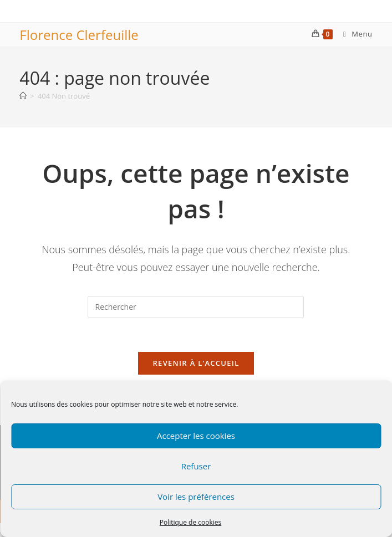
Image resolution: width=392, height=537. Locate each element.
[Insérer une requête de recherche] (196, 307)
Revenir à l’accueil (196, 363)
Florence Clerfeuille (79, 35)
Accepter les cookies (196, 436)
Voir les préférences (196, 497)
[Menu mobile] (354, 34)
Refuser (196, 466)
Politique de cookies (191, 522)
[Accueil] (23, 96)
